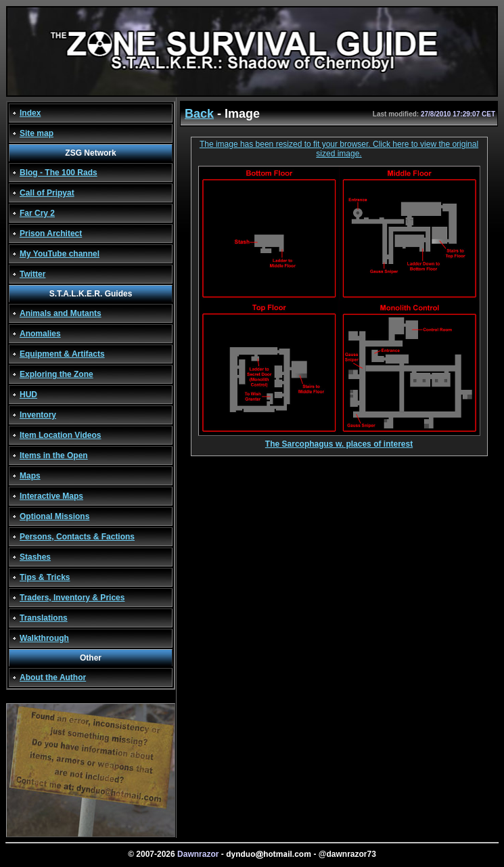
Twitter (32, 274)
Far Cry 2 (37, 213)
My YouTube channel (60, 254)
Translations (44, 618)
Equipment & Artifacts (62, 354)
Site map (37, 133)
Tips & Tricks (45, 577)
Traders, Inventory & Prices (72, 598)
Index (30, 113)
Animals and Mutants (61, 313)
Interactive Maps (51, 496)
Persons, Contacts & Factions (77, 537)
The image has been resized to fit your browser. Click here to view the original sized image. (339, 149)
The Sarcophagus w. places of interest (339, 440)
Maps (30, 476)
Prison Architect (51, 234)
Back (199, 114)
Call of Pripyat (47, 193)
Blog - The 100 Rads (59, 173)
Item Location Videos (60, 435)
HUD (28, 395)
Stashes (35, 557)
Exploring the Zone (56, 374)
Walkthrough (44, 638)
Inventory (38, 415)
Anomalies (40, 334)
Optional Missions (54, 516)
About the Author (53, 677)
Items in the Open (54, 455)
